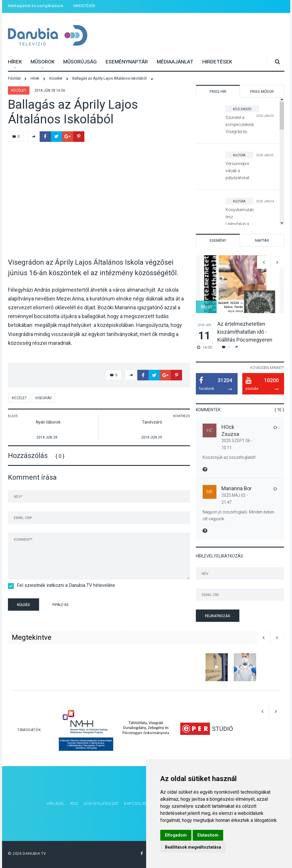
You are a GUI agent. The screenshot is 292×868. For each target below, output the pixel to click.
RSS (74, 804)
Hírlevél (56, 804)
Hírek (15, 62)
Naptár (262, 240)
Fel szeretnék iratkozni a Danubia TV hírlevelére (64, 585)
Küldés (24, 605)
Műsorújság (80, 62)
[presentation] (121, 605)
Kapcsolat (135, 804)
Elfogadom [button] (176, 835)
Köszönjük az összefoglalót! (229, 457)
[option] (240, 303)
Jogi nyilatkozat (101, 804)
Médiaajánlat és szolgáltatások (36, 6)
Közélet (19, 90)
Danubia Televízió (40, 32)
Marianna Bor (237, 488)
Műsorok (42, 62)
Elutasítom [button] (208, 835)
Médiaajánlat (175, 62)
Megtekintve (32, 637)
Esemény (218, 240)
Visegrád (43, 398)
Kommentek (208, 410)
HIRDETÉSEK (84, 6)
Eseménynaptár (127, 62)
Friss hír (218, 91)
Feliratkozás (218, 616)
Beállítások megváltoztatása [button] (193, 847)
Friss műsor (262, 91)
